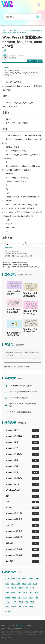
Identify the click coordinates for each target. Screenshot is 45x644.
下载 (36, 583)
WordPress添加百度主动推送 (20, 412)
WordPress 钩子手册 (22, 532)
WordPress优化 (22, 467)
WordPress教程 (22, 443)
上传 (33, 588)
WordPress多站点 (22, 490)
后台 (8, 583)
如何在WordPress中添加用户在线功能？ (14, 334)
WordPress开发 (22, 461)
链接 (37, 578)
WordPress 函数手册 (22, 520)
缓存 (31, 597)
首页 (4, 31)
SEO (22, 496)
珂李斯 (14, 58)
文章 (8, 578)
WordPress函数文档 (22, 514)
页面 (13, 578)
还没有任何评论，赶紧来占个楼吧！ (18, 367)
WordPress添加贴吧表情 (14, 293)
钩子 (20, 597)
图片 (8, 588)
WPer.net (20, 625)
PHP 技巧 (22, 526)
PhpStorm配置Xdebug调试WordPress (23, 392)
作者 (36, 593)
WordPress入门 (15, 31)
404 (15, 602)
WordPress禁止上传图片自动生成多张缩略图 (30, 295)
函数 (5, 50)
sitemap (4, 638)
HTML (19, 593)
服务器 (14, 588)
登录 (8, 353)
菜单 (25, 593)
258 (38, 61)
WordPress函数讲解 (22, 437)
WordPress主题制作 (22, 455)
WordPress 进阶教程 (22, 550)
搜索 (19, 583)
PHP (22, 502)
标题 (27, 588)
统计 (8, 607)
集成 (32, 602)
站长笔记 (22, 562)
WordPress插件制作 (22, 479)
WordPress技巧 (22, 449)
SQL (26, 597)
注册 (12, 355)
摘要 (37, 597)
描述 (31, 593)
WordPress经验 (22, 473)
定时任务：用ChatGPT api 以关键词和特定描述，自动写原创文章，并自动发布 (30, 313)
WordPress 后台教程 (22, 556)
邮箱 (26, 607)
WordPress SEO (22, 485)
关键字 (14, 607)
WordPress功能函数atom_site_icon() (25, 267)
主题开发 (9, 611)
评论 (8, 593)
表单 (27, 602)
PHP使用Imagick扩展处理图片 (14, 311)
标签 (24, 583)
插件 (24, 578)
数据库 (21, 588)
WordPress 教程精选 (22, 538)
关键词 (21, 602)
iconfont (10, 638)
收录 (31, 607)
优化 (30, 583)
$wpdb (9, 602)
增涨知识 (22, 544)
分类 (13, 583)
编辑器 (8, 597)
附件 (20, 607)
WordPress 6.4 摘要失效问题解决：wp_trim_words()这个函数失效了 (31, 331)
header (31, 578)
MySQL (22, 508)
